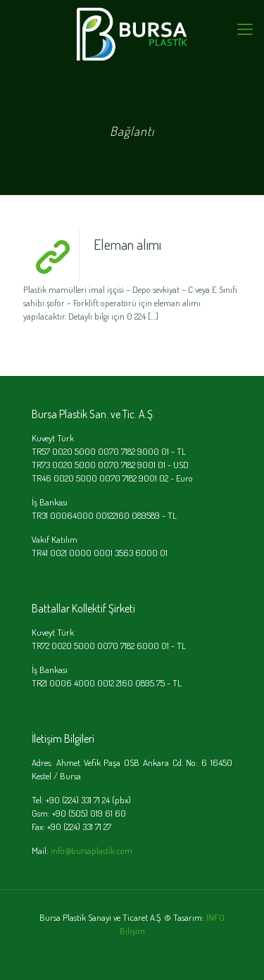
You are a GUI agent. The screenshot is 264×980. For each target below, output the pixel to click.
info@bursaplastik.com (92, 850)
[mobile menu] (245, 28)
